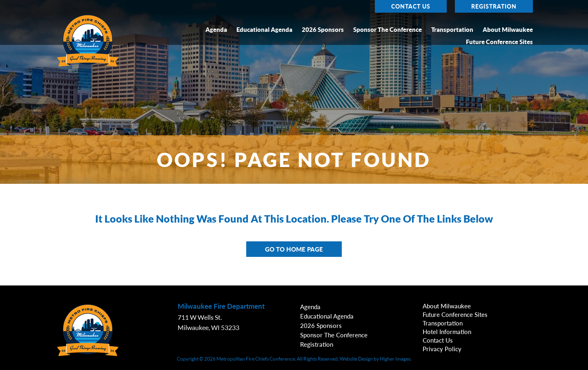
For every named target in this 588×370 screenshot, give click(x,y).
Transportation (452, 30)
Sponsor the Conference (388, 30)
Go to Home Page (294, 249)
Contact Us (411, 6)
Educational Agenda (264, 30)
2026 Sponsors (323, 30)
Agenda (216, 30)
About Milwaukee (508, 30)
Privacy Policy (442, 349)
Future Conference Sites (499, 42)
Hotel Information (447, 332)
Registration (494, 6)
